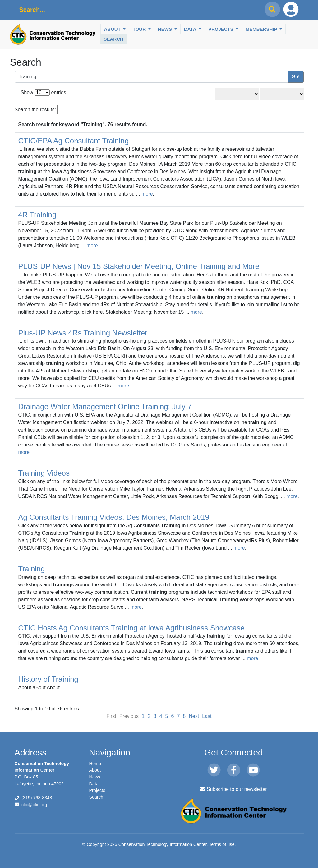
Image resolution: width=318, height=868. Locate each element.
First (111, 716)
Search (114, 39)
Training (32, 569)
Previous (129, 716)
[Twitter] (214, 770)
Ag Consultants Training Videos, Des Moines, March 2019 (114, 517)
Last (207, 716)
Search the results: (68, 110)
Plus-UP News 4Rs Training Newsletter (83, 333)
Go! (296, 77)
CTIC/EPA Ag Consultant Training (74, 141)
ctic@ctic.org (34, 805)
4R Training (37, 215)
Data (191, 29)
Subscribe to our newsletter (233, 789)
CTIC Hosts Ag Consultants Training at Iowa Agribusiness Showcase (131, 628)
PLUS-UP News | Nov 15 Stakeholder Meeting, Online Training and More (139, 266)
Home (95, 764)
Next (194, 716)
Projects (221, 29)
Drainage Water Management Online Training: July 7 (105, 406)
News (166, 29)
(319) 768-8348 (37, 798)
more (147, 194)
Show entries (44, 92)
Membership (262, 29)
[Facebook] (234, 770)
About (113, 29)
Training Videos (44, 473)
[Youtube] (253, 770)
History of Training (48, 679)
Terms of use (222, 844)
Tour (140, 29)
